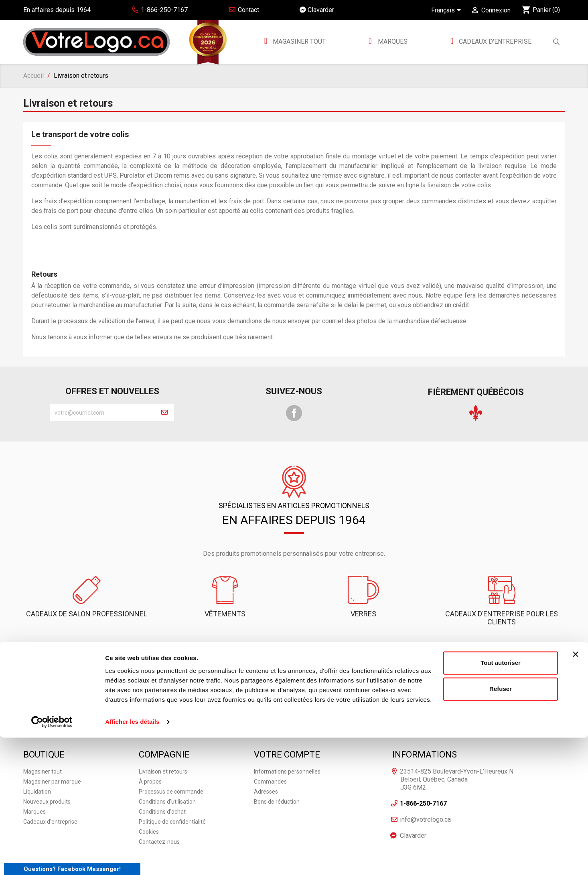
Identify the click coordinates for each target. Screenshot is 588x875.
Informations (425, 731)
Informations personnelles (287, 748)
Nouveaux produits (47, 778)
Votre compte (287, 731)
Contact (244, 10)
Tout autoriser (501, 800)
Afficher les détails (132, 859)
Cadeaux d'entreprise (494, 42)
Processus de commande (171, 768)
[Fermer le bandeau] (576, 792)
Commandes (270, 758)
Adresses (266, 768)
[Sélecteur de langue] (447, 11)
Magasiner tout (298, 42)
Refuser (501, 826)
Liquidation (37, 768)
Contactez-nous (294, 668)
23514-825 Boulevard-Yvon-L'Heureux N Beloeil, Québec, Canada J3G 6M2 (457, 756)
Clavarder (317, 10)
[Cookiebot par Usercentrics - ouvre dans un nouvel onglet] (52, 859)
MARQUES (393, 42)
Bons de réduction (277, 778)
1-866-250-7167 (220, 668)
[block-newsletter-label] (102, 413)
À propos (150, 758)
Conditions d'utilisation (167, 778)
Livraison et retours (163, 748)
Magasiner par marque (52, 758)
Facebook (294, 413)
